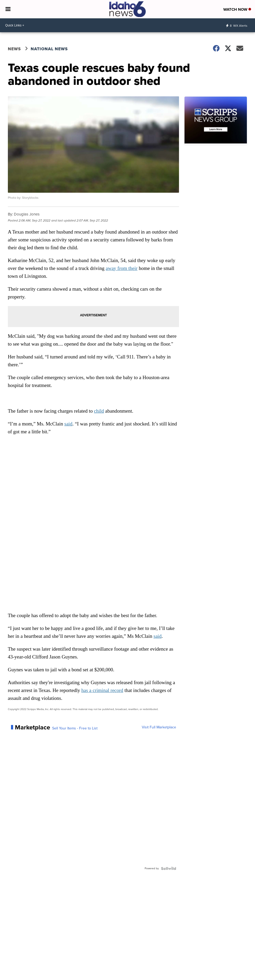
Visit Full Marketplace (159, 727)
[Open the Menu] (8, 9)
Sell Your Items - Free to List (75, 728)
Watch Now (237, 9)
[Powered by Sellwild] (169, 868)
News (14, 49)
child (99, 411)
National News (49, 49)
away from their (121, 268)
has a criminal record (102, 690)
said (69, 424)
